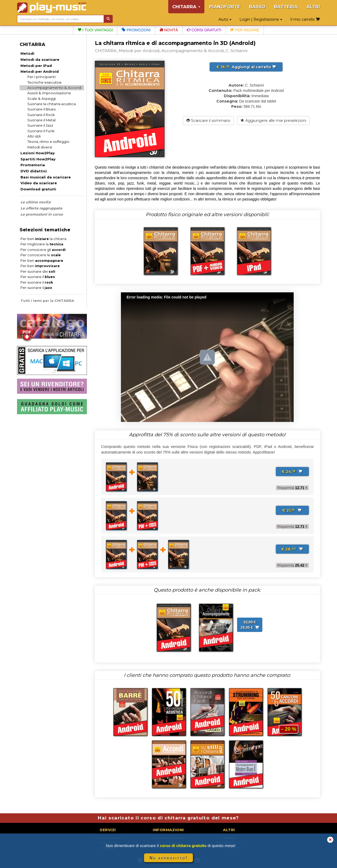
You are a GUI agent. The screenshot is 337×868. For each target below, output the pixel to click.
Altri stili (34, 136)
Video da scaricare (39, 183)
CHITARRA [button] (186, 7)
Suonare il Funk (41, 131)
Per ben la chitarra (43, 239)
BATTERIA (286, 7)
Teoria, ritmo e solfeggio (48, 142)
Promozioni (136, 30)
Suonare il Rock (41, 115)
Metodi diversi (40, 147)
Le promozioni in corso (42, 214)
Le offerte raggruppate (41, 208)
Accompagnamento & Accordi (54, 88)
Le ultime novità (35, 202)
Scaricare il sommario (208, 121)
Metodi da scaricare (40, 59)
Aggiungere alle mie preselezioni (273, 121)
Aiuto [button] (225, 19)
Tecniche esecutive (45, 82)
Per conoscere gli (43, 250)
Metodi (27, 53)
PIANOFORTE (225, 7)
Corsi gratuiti (204, 30)
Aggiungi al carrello (246, 67)
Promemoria (33, 165)
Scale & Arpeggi (42, 99)
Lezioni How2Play (38, 153)
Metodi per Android (40, 71)
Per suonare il (38, 277)
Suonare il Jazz (40, 125)
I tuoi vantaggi (95, 30)
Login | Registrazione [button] (261, 19)
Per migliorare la (42, 244)
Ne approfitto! (168, 858)
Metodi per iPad (36, 66)
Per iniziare (245, 30)
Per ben (42, 261)
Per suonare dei (38, 271)
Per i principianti (41, 77)
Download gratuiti (38, 189)
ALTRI (313, 7)
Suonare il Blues (41, 109)
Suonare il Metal (41, 120)
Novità (169, 30)
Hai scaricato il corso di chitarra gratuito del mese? (168, 818)
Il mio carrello (305, 19)
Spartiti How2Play (38, 159)
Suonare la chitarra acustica (52, 104)
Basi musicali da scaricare (46, 177)
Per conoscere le (41, 255)
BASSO (257, 7)
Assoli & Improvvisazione (49, 93)
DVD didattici (34, 171)
